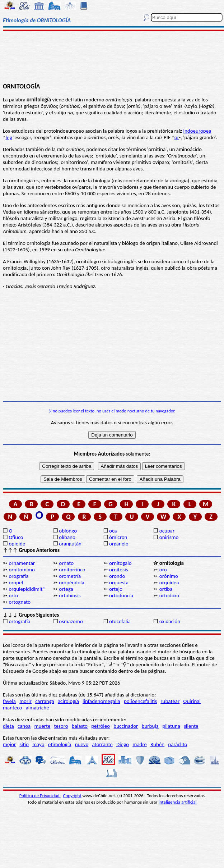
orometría (70, 576)
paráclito (178, 744)
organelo (119, 544)
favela (9, 701)
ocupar (167, 531)
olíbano (67, 537)
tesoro (61, 726)
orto (13, 595)
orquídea (169, 583)
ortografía (19, 621)
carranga (45, 701)
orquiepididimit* (27, 589)
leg (9, 137)
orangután (70, 544)
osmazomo (71, 621)
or (177, 137)
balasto (80, 726)
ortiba (166, 589)
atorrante (102, 744)
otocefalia (120, 621)
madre (140, 744)
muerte (43, 726)
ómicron (118, 537)
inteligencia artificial (178, 802)
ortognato (20, 602)
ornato (66, 563)
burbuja (150, 726)
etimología (60, 744)
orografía (18, 576)
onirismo (169, 537)
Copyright (72, 796)
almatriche (38, 708)
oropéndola (71, 583)
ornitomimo (22, 570)
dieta (8, 726)
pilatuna (171, 726)
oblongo (68, 531)
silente (191, 726)
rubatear (170, 701)
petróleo (101, 726)
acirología (68, 701)
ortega (66, 589)
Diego (123, 744)
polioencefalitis (140, 701)
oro (163, 570)
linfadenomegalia (101, 701)
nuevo (82, 744)
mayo (38, 744)
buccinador (126, 726)
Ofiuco (16, 537)
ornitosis (118, 570)
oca (113, 531)
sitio (24, 744)
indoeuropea (197, 131)
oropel (16, 583)
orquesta (119, 583)
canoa (24, 726)
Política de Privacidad (40, 796)
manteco (12, 708)
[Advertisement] (112, 56)
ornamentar (22, 563)
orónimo (169, 576)
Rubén (157, 744)
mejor (9, 744)
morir (25, 701)
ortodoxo (169, 595)
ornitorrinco (72, 570)
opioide (17, 544)
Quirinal (192, 701)
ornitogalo (120, 563)
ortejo (116, 589)
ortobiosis (70, 595)
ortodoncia (121, 595)
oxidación (170, 621)
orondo (117, 576)
